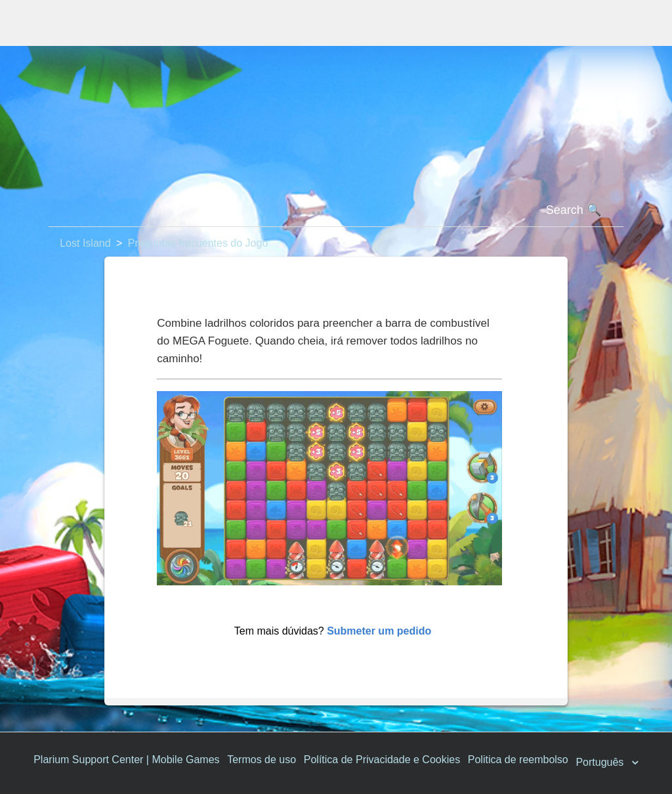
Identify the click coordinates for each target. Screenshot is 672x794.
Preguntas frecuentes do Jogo (198, 243)
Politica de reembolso (518, 760)
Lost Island (85, 243)
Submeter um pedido (379, 631)
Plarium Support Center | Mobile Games (126, 760)
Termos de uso (262, 760)
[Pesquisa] (336, 211)
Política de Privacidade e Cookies (382, 760)
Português (601, 762)
